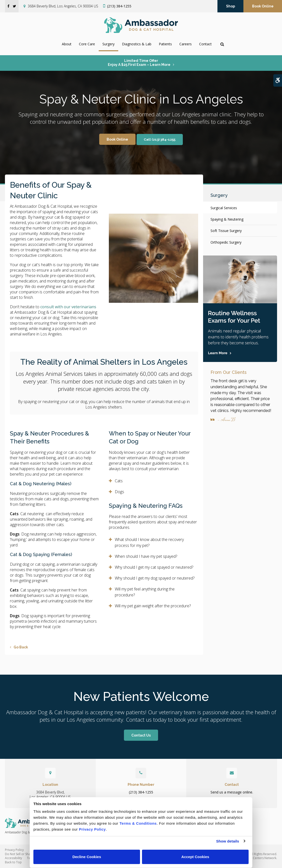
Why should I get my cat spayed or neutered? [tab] (154, 567)
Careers (186, 44)
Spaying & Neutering (227, 219)
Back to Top (13, 862)
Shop (231, 6)
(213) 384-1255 (119, 6)
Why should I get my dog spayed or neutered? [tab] (155, 578)
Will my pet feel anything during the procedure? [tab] (145, 592)
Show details (228, 841)
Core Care (87, 44)
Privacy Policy (14, 850)
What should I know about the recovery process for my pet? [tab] (149, 542)
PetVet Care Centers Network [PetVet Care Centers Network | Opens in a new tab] (256, 858)
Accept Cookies (195, 857)
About (67, 44)
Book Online (263, 6)
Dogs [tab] (119, 492)
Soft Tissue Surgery (226, 231)
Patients (165, 44)
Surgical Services (224, 208)
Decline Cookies (87, 857)
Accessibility (13, 858)
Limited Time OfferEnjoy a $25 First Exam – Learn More (139, 63)
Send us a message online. (232, 792)
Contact (205, 44)
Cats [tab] (119, 481)
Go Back (21, 647)
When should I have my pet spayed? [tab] (146, 556)
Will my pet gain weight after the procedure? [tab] (153, 606)
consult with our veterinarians (68, 307)
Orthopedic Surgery (226, 242)
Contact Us (141, 735)
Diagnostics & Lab (137, 44)
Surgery (108, 44)
